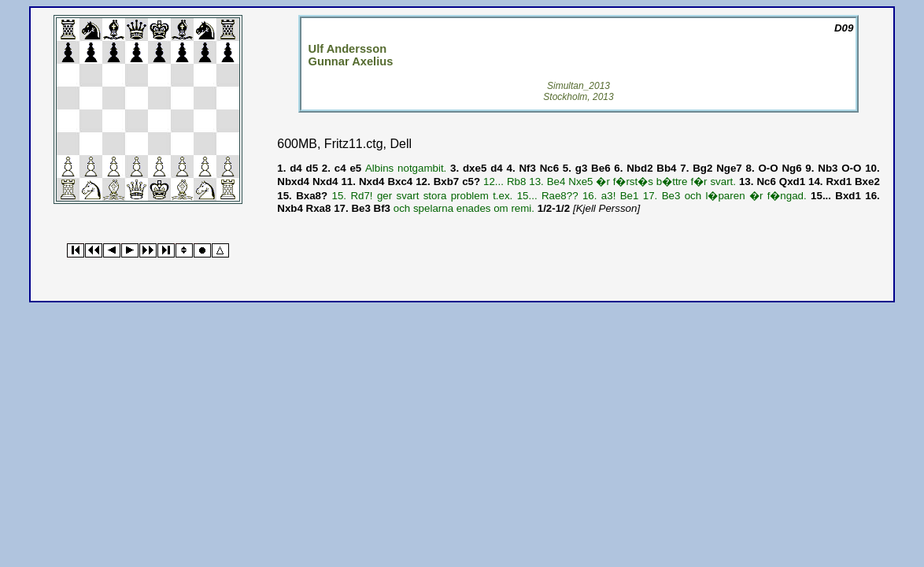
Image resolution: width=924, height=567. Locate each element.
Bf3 (382, 208)
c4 (340, 168)
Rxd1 (839, 182)
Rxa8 (319, 208)
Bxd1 (848, 196)
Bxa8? (312, 196)
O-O (768, 168)
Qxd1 (792, 182)
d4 (296, 168)
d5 (312, 168)
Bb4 (666, 168)
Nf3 (527, 168)
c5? (471, 182)
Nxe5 (580, 182)
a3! (609, 196)
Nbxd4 (293, 182)
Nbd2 (639, 168)
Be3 (671, 196)
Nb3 (828, 168)
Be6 (601, 168)
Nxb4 (290, 208)
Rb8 (516, 182)
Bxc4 (400, 182)
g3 (582, 168)
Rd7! (361, 196)
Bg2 (702, 168)
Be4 (556, 182)
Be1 (630, 196)
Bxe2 (867, 182)
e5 (355, 168)
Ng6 (791, 168)
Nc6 (549, 168)
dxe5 (475, 168)
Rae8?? (560, 196)
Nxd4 (325, 182)
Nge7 (729, 168)
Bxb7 (447, 182)
